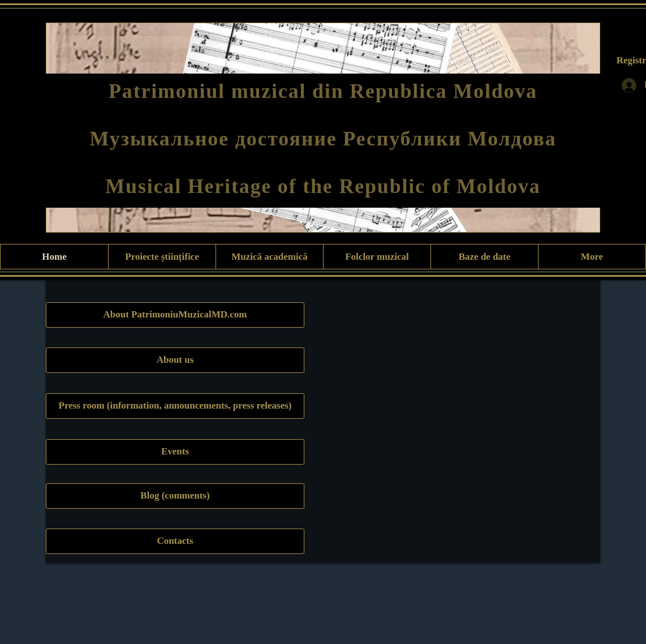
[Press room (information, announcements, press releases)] (175, 406)
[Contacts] (175, 541)
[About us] (175, 360)
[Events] (175, 452)
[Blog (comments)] (175, 496)
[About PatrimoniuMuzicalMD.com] (175, 315)
